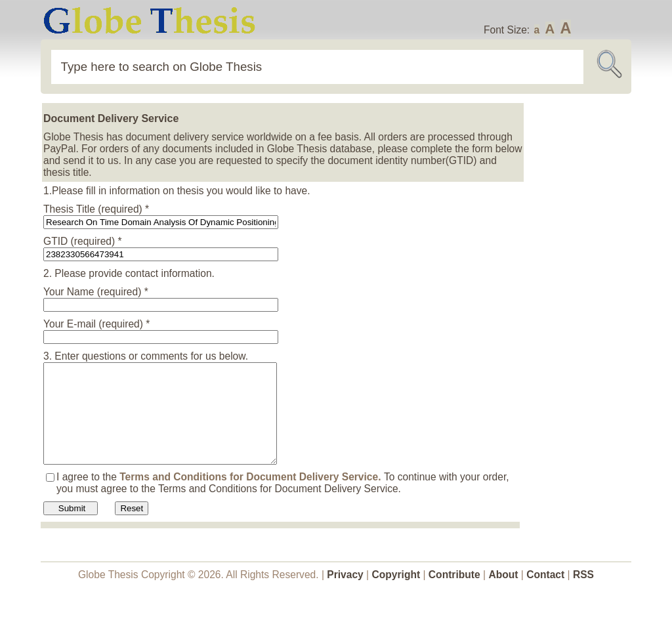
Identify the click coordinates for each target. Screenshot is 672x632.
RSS (583, 594)
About (503, 594)
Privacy (345, 594)
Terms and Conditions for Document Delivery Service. (252, 496)
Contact (547, 594)
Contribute (454, 594)
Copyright (396, 594)
